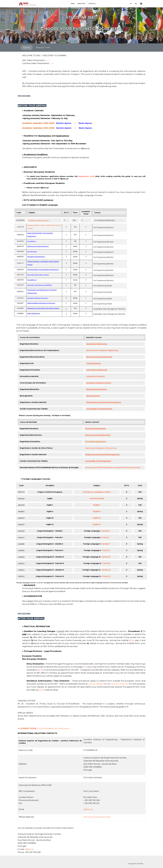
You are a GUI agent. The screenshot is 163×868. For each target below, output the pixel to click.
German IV (106, 570)
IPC (136, 4)
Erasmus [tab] (27, 48)
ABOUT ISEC (81, 4)
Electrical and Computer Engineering (102, 350)
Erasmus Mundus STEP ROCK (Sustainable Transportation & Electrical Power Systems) (113, 468)
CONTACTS (92, 4)
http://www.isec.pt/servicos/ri (97, 817)
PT (131, 4)
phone (42, 690)
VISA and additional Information (54, 728)
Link (48, 60)
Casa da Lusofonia (119, 684)
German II (106, 544)
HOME (73, 4)
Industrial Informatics (96, 376)
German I (106, 531)
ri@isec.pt (88, 809)
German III (106, 557)
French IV (106, 576)
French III (106, 563)
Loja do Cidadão (96, 684)
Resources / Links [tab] (43, 48)
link (85, 667)
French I (106, 537)
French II (106, 550)
